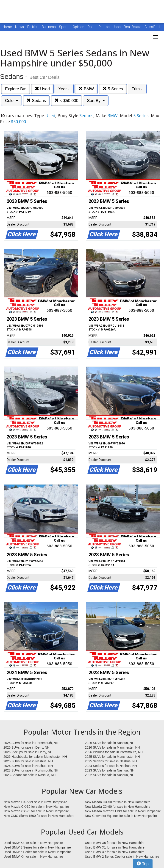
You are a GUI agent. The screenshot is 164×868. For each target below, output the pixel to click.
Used (42, 89)
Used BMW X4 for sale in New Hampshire (33, 857)
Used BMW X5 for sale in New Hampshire (115, 843)
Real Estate (133, 27)
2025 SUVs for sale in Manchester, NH (112, 757)
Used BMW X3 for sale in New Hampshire (33, 843)
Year (64, 89)
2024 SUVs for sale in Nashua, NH (28, 766)
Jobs (117, 27)
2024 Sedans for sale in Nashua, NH (111, 766)
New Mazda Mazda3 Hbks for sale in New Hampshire (123, 811)
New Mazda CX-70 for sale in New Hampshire (36, 811)
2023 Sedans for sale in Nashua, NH (29, 775)
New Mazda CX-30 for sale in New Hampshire (36, 807)
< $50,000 (67, 101)
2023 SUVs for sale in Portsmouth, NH (31, 770)
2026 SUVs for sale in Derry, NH (26, 747)
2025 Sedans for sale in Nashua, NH (111, 761)
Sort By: (96, 101)
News (19, 27)
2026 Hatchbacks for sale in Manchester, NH (35, 757)
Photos (105, 27)
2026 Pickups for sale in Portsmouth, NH (114, 752)
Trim (137, 89)
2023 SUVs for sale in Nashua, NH (110, 770)
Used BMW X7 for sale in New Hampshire (115, 852)
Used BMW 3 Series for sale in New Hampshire (37, 847)
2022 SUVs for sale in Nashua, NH (110, 775)
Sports (65, 27)
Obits (92, 27)
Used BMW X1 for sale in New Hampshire (115, 847)
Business (49, 27)
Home (7, 27)
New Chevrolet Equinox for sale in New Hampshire (121, 816)
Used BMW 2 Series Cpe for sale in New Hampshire (122, 857)
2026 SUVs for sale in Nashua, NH (110, 743)
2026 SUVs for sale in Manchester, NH (112, 747)
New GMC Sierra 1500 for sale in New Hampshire (39, 816)
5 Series (113, 89)
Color (11, 101)
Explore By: (16, 89)
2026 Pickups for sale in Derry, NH (28, 752)
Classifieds (153, 27)
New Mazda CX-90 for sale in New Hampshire (118, 807)
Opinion (79, 27)
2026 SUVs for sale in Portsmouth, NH (31, 743)
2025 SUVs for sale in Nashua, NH (28, 761)
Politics (33, 27)
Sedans (36, 101)
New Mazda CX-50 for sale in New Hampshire (118, 802)
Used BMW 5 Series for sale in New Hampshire (37, 852)
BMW (86, 89)
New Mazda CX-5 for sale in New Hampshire (35, 802)
